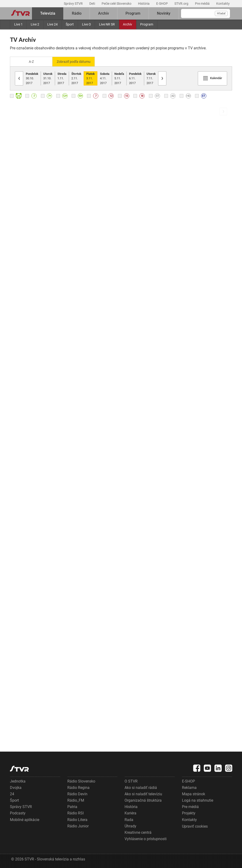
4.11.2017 (105, 78)
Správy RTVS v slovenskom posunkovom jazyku (92, 577)
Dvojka (16, 787)
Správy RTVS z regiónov (88, 420)
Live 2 (35, 24)
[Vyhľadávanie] (205, 13)
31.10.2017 (48, 78)
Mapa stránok (194, 794)
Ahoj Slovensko (81, 301)
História (144, 4)
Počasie (17, 668)
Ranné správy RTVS (27, 182)
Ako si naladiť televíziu (143, 794)
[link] (58, 169)
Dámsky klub (21, 301)
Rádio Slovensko (81, 781)
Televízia (48, 13)
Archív (127, 24)
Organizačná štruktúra (143, 800)
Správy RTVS (21, 242)
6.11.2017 (135, 78)
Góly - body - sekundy (28, 608)
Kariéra (130, 813)
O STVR (131, 781)
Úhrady (130, 826)
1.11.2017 (62, 78)
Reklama (189, 787)
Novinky (164, 13)
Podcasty (18, 813)
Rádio (77, 13)
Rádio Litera (77, 819)
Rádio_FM (76, 800)
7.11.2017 (151, 78)
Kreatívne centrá (138, 832)
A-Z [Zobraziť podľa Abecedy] (31, 61)
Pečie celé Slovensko (117, 4)
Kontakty (223, 4)
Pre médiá (203, 4)
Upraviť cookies (195, 826)
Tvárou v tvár (78, 241)
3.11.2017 (91, 78)
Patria (72, 806)
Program (147, 24)
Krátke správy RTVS (27, 480)
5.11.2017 (119, 78)
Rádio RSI (76, 813)
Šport (70, 24)
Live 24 (52, 24)
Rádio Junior (78, 826)
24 (12, 794)
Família (74, 479)
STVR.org (182, 4)
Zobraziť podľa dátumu (76, 61)
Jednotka (18, 781)
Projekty (189, 813)
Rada (129, 819)
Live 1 (18, 24)
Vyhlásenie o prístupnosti (146, 839)
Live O (86, 24)
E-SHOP (162, 4)
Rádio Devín (77, 794)
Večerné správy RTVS (28, 727)
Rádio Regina (78, 787)
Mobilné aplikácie (25, 819)
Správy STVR (74, 4)
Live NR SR (107, 24)
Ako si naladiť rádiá (141, 787)
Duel (14, 421)
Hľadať (221, 13)
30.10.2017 (32, 78)
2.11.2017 (76, 78)
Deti (93, 4)
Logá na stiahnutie (198, 800)
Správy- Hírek (79, 360)
